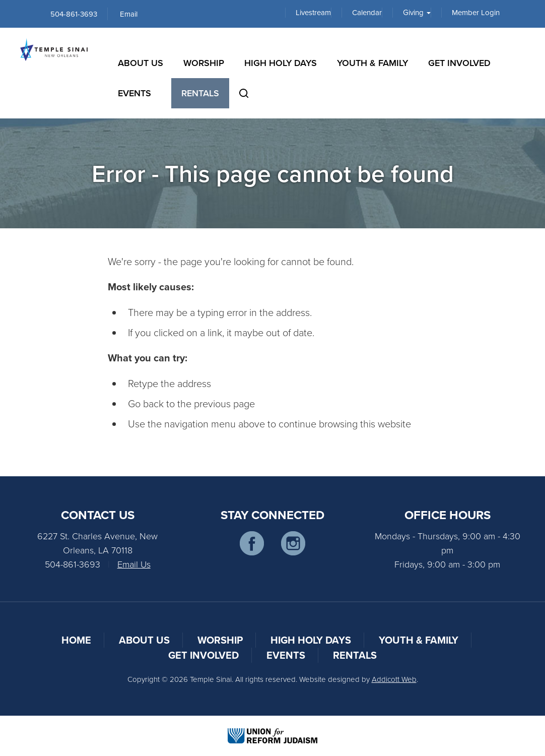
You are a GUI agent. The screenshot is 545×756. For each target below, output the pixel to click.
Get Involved (459, 63)
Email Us (134, 564)
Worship (204, 63)
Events (134, 93)
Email (129, 14)
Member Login (476, 13)
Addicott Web (394, 679)
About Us (141, 63)
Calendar (367, 13)
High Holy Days (281, 63)
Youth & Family (372, 63)
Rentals (200, 93)
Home (76, 640)
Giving (417, 13)
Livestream (313, 13)
